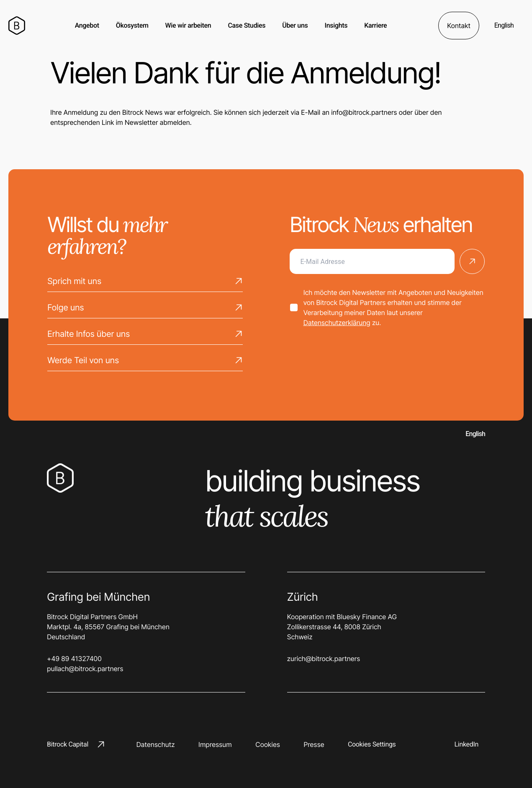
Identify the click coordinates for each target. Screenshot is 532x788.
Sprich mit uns (145, 283)
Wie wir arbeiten (188, 25)
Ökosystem (132, 25)
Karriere (375, 25)
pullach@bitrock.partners (85, 669)
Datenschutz (155, 744)
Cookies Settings (372, 744)
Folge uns (145, 310)
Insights (336, 25)
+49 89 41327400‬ (74, 659)
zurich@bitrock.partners (324, 659)
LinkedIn (466, 744)
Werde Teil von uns (145, 362)
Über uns (295, 25)
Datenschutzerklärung (337, 323)
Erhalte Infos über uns (145, 336)
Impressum (215, 744)
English (504, 25)
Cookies (268, 744)
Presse (314, 744)
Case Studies (247, 25)
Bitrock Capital (76, 744)
